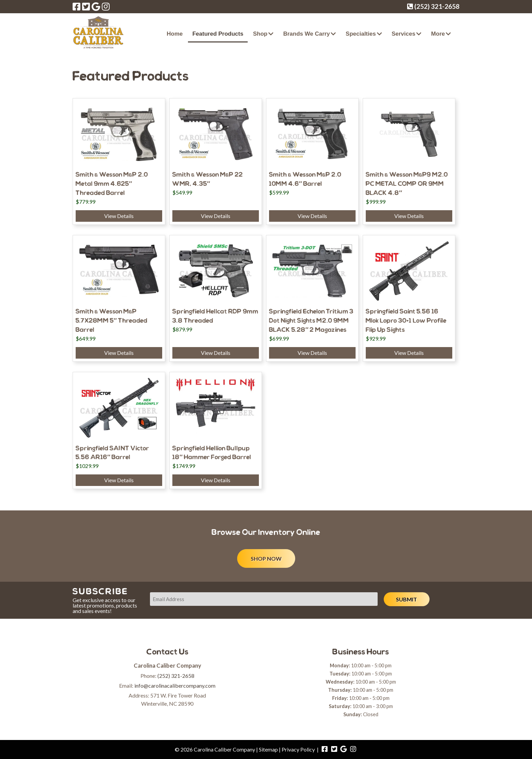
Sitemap (268, 749)
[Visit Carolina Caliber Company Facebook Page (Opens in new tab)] (77, 6)
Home (175, 34)
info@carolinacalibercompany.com (175, 685)
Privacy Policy (298, 749)
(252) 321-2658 (176, 676)
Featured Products (218, 34)
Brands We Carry (307, 34)
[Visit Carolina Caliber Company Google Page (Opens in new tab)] (96, 6)
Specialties (361, 34)
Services (403, 34)
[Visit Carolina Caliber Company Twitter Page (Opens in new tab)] (86, 6)
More (438, 34)
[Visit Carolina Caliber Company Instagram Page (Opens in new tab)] (106, 6)
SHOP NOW (266, 558)
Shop (260, 34)
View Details (119, 216)
